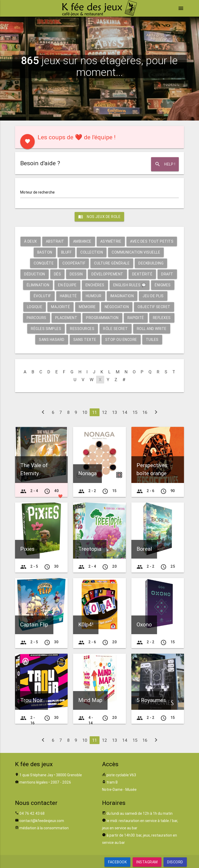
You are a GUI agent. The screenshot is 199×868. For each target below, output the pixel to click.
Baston (45, 252)
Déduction (35, 274)
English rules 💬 (130, 285)
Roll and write (152, 329)
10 (85, 412)
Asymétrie (111, 241)
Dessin (76, 274)
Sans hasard (52, 340)
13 (115, 412)
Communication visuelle (136, 252)
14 (125, 412)
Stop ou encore (121, 340)
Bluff (66, 252)
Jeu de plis (153, 296)
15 (135, 412)
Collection (92, 252)
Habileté (68, 296)
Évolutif (42, 296)
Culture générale (112, 263)
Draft (167, 274)
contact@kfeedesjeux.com (42, 821)
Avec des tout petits (152, 241)
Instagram (147, 862)
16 (145, 412)
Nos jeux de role (99, 217)
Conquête (44, 263)
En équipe (67, 285)
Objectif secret (154, 307)
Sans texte (85, 340)
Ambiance (82, 241)
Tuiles (152, 340)
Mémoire (87, 307)
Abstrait (55, 241)
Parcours (37, 318)
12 (105, 412)
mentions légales (34, 782)
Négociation (117, 307)
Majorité (61, 307)
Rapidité (136, 318)
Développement (107, 274)
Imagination (122, 296)
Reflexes (162, 318)
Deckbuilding (151, 263)
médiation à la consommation (44, 828)
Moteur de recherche (37, 192)
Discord (175, 862)
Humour (94, 296)
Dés (58, 274)
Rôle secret (116, 329)
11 (95, 412)
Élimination (38, 285)
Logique (35, 307)
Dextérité (142, 274)
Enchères (95, 285)
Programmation (102, 318)
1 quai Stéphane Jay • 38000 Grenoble (51, 775)
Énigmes (163, 285)
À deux (31, 241)
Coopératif (74, 263)
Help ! (165, 164)
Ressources (82, 329)
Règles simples (46, 329)
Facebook (117, 862)
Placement (66, 318)
